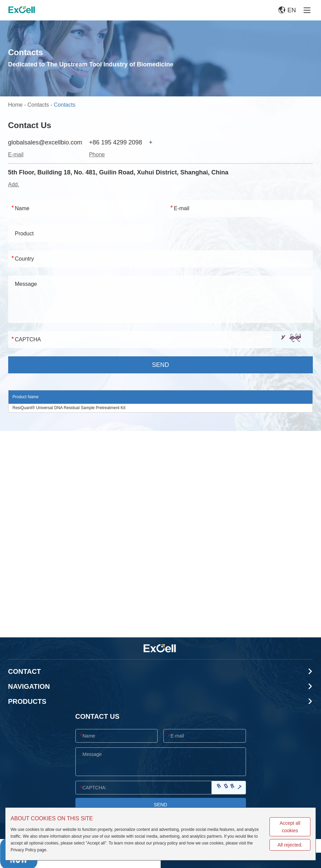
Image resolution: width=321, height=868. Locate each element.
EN (287, 10)
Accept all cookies (290, 827)
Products (27, 701)
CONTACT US (98, 716)
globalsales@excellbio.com (45, 142)
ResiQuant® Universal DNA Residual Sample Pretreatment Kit (69, 408)
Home (16, 105)
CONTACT (25, 671)
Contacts (38, 105)
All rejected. (290, 845)
